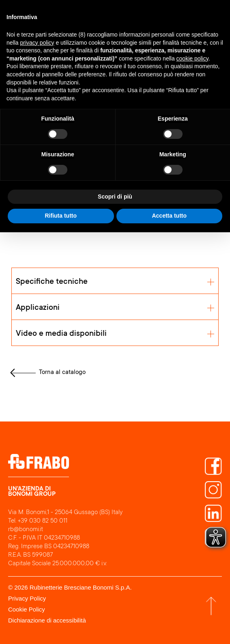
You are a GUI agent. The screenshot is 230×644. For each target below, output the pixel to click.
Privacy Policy (27, 598)
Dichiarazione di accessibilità (47, 620)
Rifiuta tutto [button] (61, 216)
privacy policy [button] (37, 43)
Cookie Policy (27, 609)
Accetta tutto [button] (169, 216)
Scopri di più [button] (115, 197)
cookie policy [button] (192, 58)
